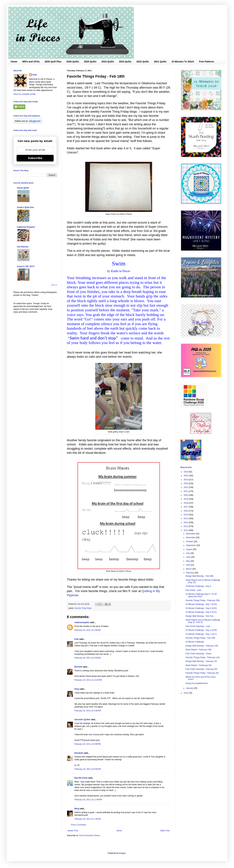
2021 (186, 491)
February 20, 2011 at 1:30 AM (87, 819)
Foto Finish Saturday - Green (198, 654)
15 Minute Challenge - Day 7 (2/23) (201, 604)
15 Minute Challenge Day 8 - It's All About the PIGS (201, 595)
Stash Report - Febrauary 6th (198, 665)
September (191, 545)
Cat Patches (23, 247)
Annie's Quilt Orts (25, 207)
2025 (186, 476)
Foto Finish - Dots (193, 590)
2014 (186, 518)
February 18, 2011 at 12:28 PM (88, 680)
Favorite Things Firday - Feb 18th (200, 638)
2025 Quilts (90, 62)
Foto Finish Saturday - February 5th (201, 669)
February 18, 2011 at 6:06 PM (88, 744)
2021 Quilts (160, 62)
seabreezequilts (82, 622)
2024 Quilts (108, 62)
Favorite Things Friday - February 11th (203, 657)
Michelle (78, 667)
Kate (77, 639)
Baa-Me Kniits (81, 778)
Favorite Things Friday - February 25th (203, 600)
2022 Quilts (143, 62)
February (190, 573)
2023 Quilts (125, 62)
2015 (186, 515)
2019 (186, 499)
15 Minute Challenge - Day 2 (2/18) (201, 630)
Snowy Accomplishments (197, 683)
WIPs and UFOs (31, 62)
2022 (186, 487)
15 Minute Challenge (195, 642)
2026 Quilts (73, 62)
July (188, 553)
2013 (186, 523)
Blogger (122, 853)
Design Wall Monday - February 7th (201, 661)
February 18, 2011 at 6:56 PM (88, 769)
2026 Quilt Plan (53, 62)
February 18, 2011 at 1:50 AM (87, 630)
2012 (186, 526)
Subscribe (35, 158)
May (188, 561)
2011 (186, 530)
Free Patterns (207, 62)
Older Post (165, 831)
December (191, 534)
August (189, 549)
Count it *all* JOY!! (26, 266)
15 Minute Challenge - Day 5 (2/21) (201, 612)
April (188, 565)
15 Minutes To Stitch (183, 62)
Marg (77, 809)
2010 (186, 693)
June (188, 557)
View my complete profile (24, 94)
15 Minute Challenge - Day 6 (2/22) (201, 608)
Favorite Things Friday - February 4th (202, 673)
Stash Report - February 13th (198, 650)
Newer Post (73, 831)
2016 (186, 511)
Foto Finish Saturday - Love (198, 626)
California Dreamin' (26, 227)
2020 (186, 495)
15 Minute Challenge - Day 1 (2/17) (201, 634)
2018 (186, 503)
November (191, 538)
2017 (186, 507)
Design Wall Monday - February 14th (202, 646)
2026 (186, 472)
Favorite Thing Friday (83, 608)
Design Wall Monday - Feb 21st (199, 616)
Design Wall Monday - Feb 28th (200, 576)
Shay (77, 689)
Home (14, 62)
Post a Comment (78, 825)
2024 (186, 480)
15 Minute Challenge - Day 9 (198, 586)
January (190, 688)
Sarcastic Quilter (82, 720)
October (190, 542)
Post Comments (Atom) (90, 835)
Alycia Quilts (23, 188)
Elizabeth (79, 753)
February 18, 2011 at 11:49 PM (88, 800)
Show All (54, 285)
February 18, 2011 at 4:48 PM (88, 711)
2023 (186, 483)
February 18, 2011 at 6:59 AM (87, 658)
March (189, 569)
